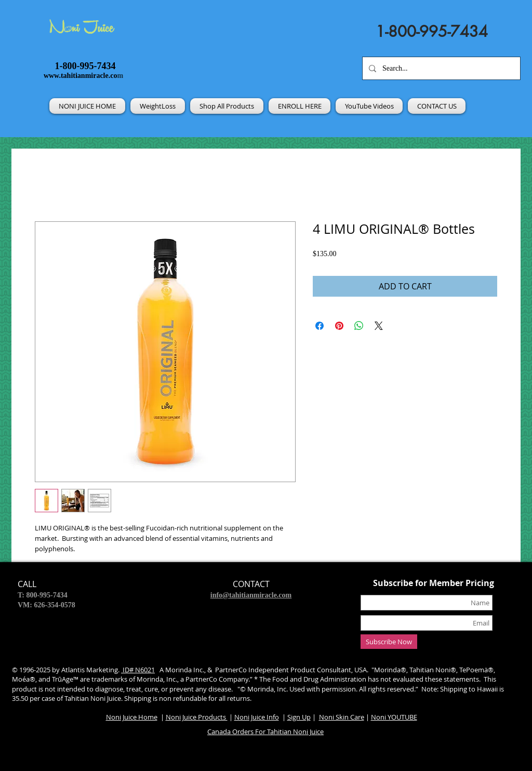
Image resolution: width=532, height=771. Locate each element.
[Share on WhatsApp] (359, 326)
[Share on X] (379, 326)
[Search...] (440, 68)
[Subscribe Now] (389, 642)
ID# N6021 (138, 670)
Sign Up (299, 717)
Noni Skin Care (342, 717)
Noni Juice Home (132, 717)
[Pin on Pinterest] (339, 326)
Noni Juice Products (197, 717)
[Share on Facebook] (320, 326)
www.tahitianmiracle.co (81, 76)
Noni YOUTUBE (394, 717)
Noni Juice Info (257, 717)
